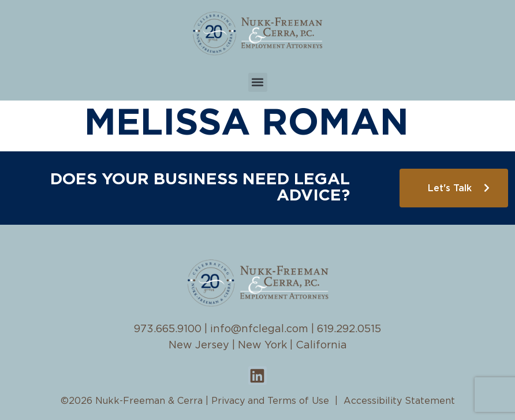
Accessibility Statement (399, 401)
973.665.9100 (168, 329)
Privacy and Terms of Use (270, 401)
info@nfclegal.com (259, 329)
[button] (258, 82)
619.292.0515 (349, 329)
